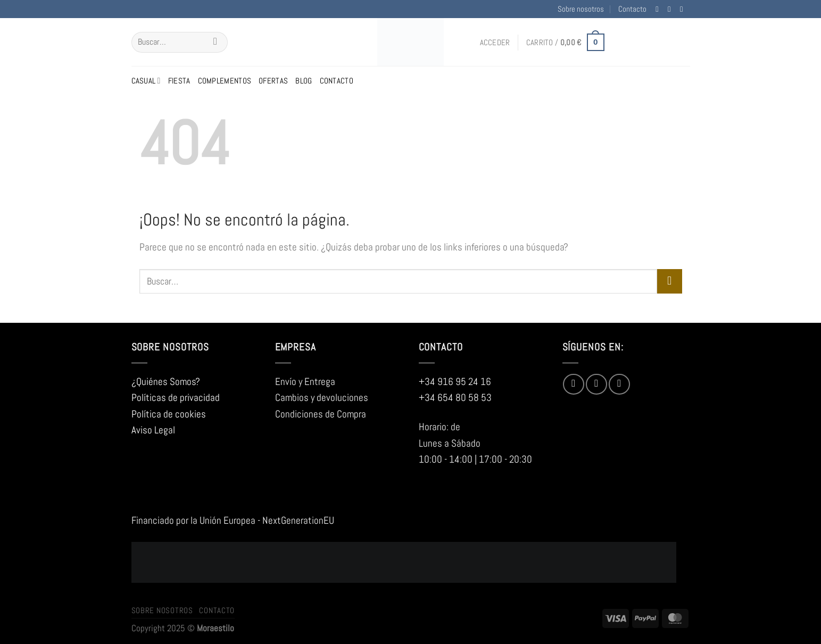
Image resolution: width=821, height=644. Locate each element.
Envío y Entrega (305, 382)
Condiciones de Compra (321, 414)
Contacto (632, 9)
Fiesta (179, 81)
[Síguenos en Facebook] (659, 9)
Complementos (225, 81)
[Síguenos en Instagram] (671, 9)
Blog (304, 81)
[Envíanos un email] (684, 9)
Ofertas (273, 81)
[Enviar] (215, 43)
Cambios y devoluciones (322, 398)
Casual (146, 81)
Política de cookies (169, 414)
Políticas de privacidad (176, 398)
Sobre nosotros (581, 9)
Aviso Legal (153, 430)
